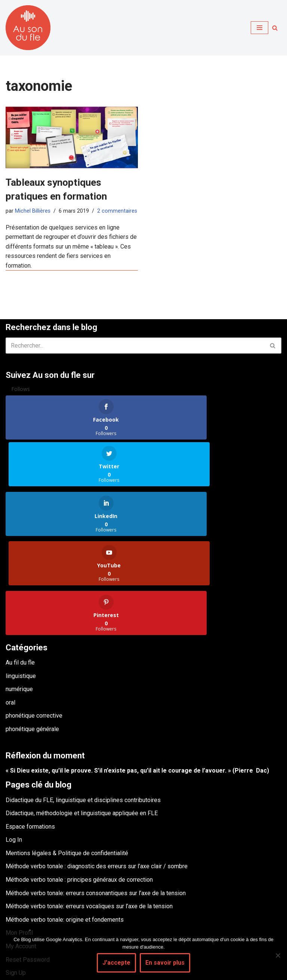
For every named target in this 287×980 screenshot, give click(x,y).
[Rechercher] (275, 28)
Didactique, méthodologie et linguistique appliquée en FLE (82, 717)
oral (10, 606)
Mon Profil (19, 837)
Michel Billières (33, 211)
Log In (14, 744)
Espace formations (30, 731)
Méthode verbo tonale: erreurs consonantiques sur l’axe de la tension (96, 797)
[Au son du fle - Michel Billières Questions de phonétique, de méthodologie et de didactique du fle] (28, 28)
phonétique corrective (34, 620)
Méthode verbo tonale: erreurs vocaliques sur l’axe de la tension (89, 810)
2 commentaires (117, 211)
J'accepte (116, 963)
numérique (19, 593)
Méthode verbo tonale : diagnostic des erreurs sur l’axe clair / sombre (97, 771)
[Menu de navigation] (260, 28)
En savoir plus (165, 963)
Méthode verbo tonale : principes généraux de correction (79, 784)
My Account (21, 850)
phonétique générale (32, 633)
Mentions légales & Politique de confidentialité (67, 757)
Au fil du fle (20, 566)
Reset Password (28, 864)
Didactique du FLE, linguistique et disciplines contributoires (83, 704)
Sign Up (16, 877)
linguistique (21, 580)
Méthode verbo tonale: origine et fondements (65, 824)
